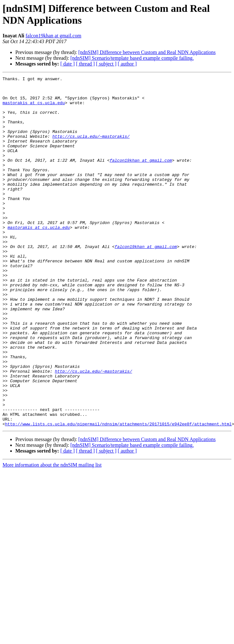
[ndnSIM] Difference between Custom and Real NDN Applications (147, 52)
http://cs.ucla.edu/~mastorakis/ (91, 149)
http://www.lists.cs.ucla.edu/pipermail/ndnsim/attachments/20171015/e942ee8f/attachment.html (118, 494)
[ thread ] (85, 64)
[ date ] (68, 64)
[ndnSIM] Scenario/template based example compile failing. (132, 58)
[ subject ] (106, 64)
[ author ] (127, 64)
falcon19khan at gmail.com (53, 36)
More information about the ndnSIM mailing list (52, 535)
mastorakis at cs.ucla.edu (34, 108)
